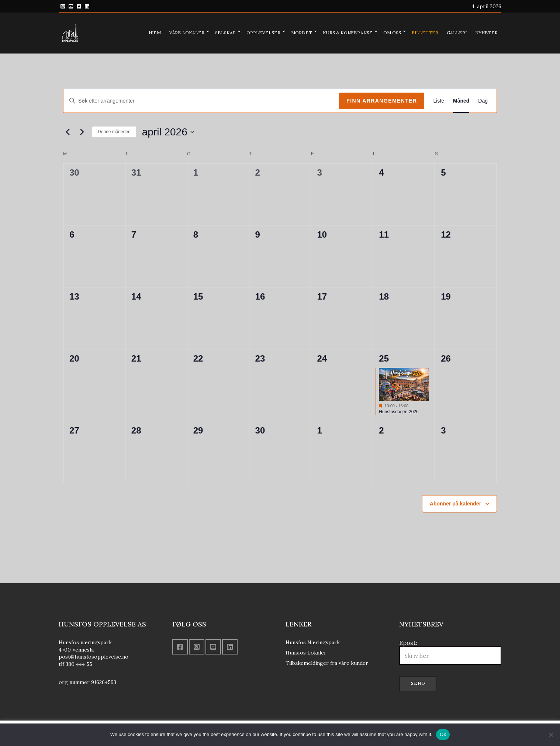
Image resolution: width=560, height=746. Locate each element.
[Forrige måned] (68, 132)
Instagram (63, 6)
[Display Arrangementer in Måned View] (461, 101)
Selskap (225, 33)
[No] (551, 735)
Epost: (450, 652)
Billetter (425, 33)
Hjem (155, 33)
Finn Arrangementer (382, 101)
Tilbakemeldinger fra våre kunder (327, 663)
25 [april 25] (384, 358)
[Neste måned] (82, 132)
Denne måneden (114, 132)
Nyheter (486, 33)
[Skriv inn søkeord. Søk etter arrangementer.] (201, 101)
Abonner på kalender (455, 504)
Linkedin (87, 6)
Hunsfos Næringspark (313, 642)
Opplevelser (263, 33)
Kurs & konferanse (348, 33)
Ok (443, 734)
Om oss (392, 33)
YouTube (71, 6)
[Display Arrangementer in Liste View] (439, 101)
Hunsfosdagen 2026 (399, 412)
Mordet (302, 33)
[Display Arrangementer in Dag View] (483, 101)
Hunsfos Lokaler (306, 653)
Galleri (457, 33)
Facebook (79, 6)
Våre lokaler (187, 33)
